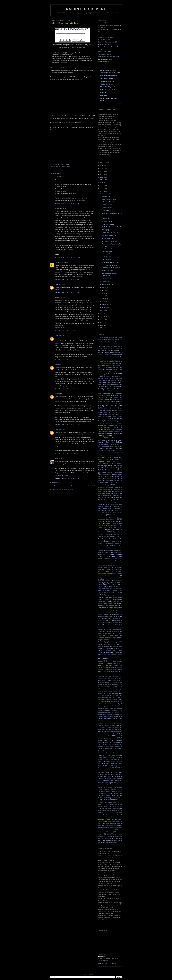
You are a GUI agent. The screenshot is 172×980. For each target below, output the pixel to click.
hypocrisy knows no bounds (114, 534)
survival (119, 738)
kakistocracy (109, 580)
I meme (105, 539)
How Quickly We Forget (109, 241)
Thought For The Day (109, 766)
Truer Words (101, 785)
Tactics (100, 740)
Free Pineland (118, 500)
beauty (115, 380)
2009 (102, 325)
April (104, 299)
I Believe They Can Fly (104, 536)
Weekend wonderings (110, 813)
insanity (100, 559)
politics (113, 652)
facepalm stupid (106, 485)
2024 (102, 171)
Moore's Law (119, 614)
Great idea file (102, 519)
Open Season (102, 636)
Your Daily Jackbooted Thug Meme (110, 840)
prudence (100, 661)
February (105, 304)
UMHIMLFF (101, 791)
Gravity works (118, 517)
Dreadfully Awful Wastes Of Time (107, 468)
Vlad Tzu (101, 800)
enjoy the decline (108, 479)
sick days (120, 702)
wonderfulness (114, 828)
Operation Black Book (115, 636)
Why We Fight (118, 825)
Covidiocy (101, 449)
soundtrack (119, 723)
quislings (116, 663)
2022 (102, 177)
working (107, 830)
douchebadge (102, 466)
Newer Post (53, 486)
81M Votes (108, 340)
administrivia (102, 350)
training (100, 781)
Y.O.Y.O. (120, 834)
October (105, 282)
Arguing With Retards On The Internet (110, 361)
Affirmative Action (116, 353)
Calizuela (114, 410)
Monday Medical (117, 612)
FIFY (110, 491)
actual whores (109, 348)
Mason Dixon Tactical (105, 52)
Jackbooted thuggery (105, 569)
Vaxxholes (101, 796)
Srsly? (120, 725)
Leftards (113, 584)
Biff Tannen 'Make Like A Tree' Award (109, 387)
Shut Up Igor (114, 702)
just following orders (113, 576)
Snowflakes (115, 710)
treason (112, 781)
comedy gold (118, 434)
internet (100, 563)
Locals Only (119, 593)
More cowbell (109, 616)
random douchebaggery (106, 667)
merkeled (104, 603)
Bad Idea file (112, 374)
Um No (120, 789)
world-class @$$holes (112, 832)
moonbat (112, 614)
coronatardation (105, 446)
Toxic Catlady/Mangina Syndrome (113, 779)
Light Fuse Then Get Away (105, 589)
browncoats (108, 399)
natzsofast (101, 621)
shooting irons (106, 702)
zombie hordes (105, 843)
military (120, 603)
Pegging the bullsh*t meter (113, 646)
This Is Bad (119, 762)
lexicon (106, 586)
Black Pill (116, 389)
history (120, 528)
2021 (102, 180)
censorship (101, 417)
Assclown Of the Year (114, 367)
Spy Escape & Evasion (105, 59)
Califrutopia (108, 410)
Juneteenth (119, 574)
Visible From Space (117, 798)
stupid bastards (117, 734)
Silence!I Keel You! (112, 706)
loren (56, 365)
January (105, 307)
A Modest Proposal (114, 342)
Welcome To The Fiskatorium (114, 817)
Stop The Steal (103, 732)
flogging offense (108, 496)
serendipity (119, 693)
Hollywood (108, 530)
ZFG (99, 843)
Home (73, 486)
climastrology (110, 429)
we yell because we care (115, 811)
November (106, 279)
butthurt (106, 408)
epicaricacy (102, 483)
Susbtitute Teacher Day (109, 235)
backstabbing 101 (103, 374)
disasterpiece (118, 459)
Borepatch (104, 93)
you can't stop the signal (104, 836)
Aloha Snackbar (117, 355)
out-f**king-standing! (110, 638)
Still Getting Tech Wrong (109, 202)
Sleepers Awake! (109, 708)
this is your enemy (104, 764)
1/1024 (112, 338)
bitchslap (111, 389)
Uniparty (110, 793)
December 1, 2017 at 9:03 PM (67, 331)
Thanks (106, 742)
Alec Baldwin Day (107, 355)
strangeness (112, 732)
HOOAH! (110, 532)
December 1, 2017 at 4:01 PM (67, 279)
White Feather (109, 826)
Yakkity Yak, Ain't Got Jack (110, 233)
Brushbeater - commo (105, 45)
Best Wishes (112, 382)
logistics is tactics (117, 595)
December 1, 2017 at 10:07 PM (68, 389)
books (100, 395)
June (104, 293)
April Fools (108, 359)
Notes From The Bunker (108, 90)
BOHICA (111, 391)
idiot (103, 550)
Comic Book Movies (108, 270)
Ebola (100, 474)
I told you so (118, 544)
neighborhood (105, 623)
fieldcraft (105, 491)
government (110, 515)
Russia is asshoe (113, 682)
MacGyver (115, 597)
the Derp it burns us (108, 744)
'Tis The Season (107, 205)
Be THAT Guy (109, 380)
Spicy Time (101, 725)
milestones (112, 603)
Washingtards (115, 808)
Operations (101, 638)
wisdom (100, 828)
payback (117, 642)
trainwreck (106, 781)
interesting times (117, 559)
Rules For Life (103, 682)
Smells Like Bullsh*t (105, 710)
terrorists (101, 742)
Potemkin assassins (107, 655)
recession (100, 674)
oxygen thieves (103, 640)
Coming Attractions (105, 436)
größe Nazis (110, 519)
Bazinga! (103, 380)
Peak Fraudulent (117, 644)
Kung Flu (106, 584)
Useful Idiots (118, 794)
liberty (111, 586)
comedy (110, 434)
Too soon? (119, 774)
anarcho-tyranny (102, 357)
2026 (102, 166)
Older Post (91, 486)
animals (117, 357)
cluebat (110, 432)
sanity (121, 683)
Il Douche (108, 550)
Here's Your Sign (110, 528)
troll (121, 783)
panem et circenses (116, 640)
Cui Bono (120, 451)
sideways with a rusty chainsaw (108, 704)
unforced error (111, 791)
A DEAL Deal (115, 340)
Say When (115, 685)
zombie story (114, 843)
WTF (116, 834)
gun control (118, 519)
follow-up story (117, 496)
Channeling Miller (103, 421)
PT (110, 661)
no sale (120, 627)
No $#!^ (105, 627)
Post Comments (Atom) (66, 490)
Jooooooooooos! (102, 574)
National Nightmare (113, 619)
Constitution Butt (114, 444)
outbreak (120, 638)
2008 (102, 328)
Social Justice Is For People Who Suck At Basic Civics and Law (110, 712)
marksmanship (118, 599)
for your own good (109, 500)
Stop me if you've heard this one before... (110, 729)
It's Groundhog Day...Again (108, 565)
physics (114, 650)
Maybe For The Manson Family (111, 227)
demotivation (110, 455)
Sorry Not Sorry (110, 723)
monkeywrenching (103, 614)
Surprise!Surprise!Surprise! (105, 738)
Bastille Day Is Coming (111, 378)
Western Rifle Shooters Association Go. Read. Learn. (110, 72)
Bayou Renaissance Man (109, 75)
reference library (109, 674)
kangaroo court (118, 580)
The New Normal (110, 755)
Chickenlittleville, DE (59, 53)
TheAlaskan (59, 284)
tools (99, 776)
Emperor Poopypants (111, 476)
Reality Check (114, 670)
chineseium (119, 423)
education (114, 474)
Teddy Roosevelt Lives (109, 199)
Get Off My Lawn (117, 510)
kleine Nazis (110, 582)
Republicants (119, 674)
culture (100, 453)
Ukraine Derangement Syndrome (107, 789)
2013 (102, 319)
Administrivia (106, 196)
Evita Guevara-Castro (114, 483)
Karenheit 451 (102, 582)
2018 (102, 188)
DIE (104, 459)
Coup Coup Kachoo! (116, 446)
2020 (102, 183)
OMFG (114, 633)
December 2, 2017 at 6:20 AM (67, 478)
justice (120, 578)
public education (117, 661)
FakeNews (117, 487)
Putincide (101, 663)
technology (119, 740)
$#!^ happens (107, 338)
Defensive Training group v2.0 (108, 42)
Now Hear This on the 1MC (113, 629)
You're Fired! (101, 838)
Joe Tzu (114, 572)
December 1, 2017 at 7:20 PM (67, 292)
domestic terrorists (109, 464)
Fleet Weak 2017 (107, 257)
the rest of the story (114, 757)
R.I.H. (121, 663)
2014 (102, 317)
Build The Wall (117, 399)
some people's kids (116, 721)
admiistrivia (119, 348)
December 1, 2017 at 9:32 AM (67, 203)
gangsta (107, 506)
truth (107, 785)
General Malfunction (108, 509)
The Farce (117, 747)
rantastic (100, 670)
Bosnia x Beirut (106, 395)
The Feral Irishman (107, 84)
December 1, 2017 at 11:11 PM (68, 454)
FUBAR (100, 502)
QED (105, 663)
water (121, 808)
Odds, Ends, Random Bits (110, 262)
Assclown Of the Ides (109, 365)
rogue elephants (107, 680)
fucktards (106, 504)
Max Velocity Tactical (105, 54)
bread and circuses (63, 166)
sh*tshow (107, 695)
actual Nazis (110, 346)
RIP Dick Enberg (107, 221)
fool (99, 498)
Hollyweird (101, 530)
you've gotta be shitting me (114, 838)
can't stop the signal (115, 412)
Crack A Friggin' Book (112, 449)
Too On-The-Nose (110, 774)
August (104, 287)
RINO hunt (107, 678)
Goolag (103, 515)
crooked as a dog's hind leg (107, 451)
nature (121, 619)
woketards (106, 828)
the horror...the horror (108, 749)
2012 (102, 322)
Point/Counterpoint (104, 653)
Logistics (109, 595)
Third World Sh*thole (109, 761)
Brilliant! (100, 397)
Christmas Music (103, 425)
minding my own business (106, 606)
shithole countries (105, 700)
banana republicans (112, 376)
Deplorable (119, 455)
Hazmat (108, 525)
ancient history (111, 357)
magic (107, 599)
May (104, 296)
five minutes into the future (111, 493)
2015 (102, 314)
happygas (101, 521)
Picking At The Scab (108, 224)
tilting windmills (108, 768)
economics (107, 474)
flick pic (100, 496)
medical (110, 601)
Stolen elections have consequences (112, 727)
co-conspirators (116, 432)
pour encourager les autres (110, 657)
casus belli (112, 415)
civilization (111, 425)
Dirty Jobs (110, 459)
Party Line (111, 642)
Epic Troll (119, 481)
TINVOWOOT (116, 768)
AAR (109, 344)
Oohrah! (120, 633)
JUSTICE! (101, 580)
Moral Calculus (102, 616)
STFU (100, 727)
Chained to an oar (115, 419)
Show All (120, 103)
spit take (107, 725)
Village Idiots (111, 796)
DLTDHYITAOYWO (108, 238)
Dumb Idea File (111, 472)
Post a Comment (55, 483)
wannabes (101, 806)
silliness (120, 706)
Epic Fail (113, 481)
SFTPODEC (101, 695)
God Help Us (105, 513)
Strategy (105, 734)
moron (115, 616)
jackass (120, 567)
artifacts (103, 363)
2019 (102, 186)
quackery (110, 663)
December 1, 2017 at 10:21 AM (67, 257)
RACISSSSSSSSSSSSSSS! (114, 665)
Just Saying (105, 230)
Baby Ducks (119, 372)
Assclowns (101, 370)
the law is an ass (110, 751)
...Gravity (101, 338)
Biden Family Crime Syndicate (107, 385)
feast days (110, 489)
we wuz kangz (102, 811)
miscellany (101, 610)
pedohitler (101, 646)
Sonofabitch (101, 723)
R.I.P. (100, 665)
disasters (101, 461)
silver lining (101, 708)
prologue (120, 659)
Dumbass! (119, 472)
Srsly (116, 725)
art (99, 363)
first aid (114, 491)
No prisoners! (112, 627)
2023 (102, 174)
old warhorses (107, 633)
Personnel (108, 651)
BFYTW (120, 382)
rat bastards (107, 670)
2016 (102, 311)
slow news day (118, 708)
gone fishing (113, 513)
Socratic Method (103, 721)
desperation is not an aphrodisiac (108, 457)
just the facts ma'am (110, 578)
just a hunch (102, 576)
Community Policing (114, 442)
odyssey (109, 631)
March (104, 302)
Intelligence (107, 559)
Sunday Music (116, 736)
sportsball (112, 725)
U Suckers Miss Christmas (115, 787)
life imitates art (118, 586)
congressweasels (103, 444)
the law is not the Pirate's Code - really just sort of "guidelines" (110, 753)
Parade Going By (103, 642)
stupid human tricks (104, 736)
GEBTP (120, 506)
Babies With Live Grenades (106, 372)
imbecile (113, 550)
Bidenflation (119, 385)
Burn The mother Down (115, 404)
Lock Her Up (102, 595)
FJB (121, 493)
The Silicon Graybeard (108, 81)
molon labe (108, 612)
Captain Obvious (103, 414)
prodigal (113, 659)
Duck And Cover (111, 470)
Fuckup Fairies (114, 504)
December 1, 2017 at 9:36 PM (67, 360)
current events (108, 453)
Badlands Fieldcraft (104, 62)
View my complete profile (108, 963)
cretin (120, 449)
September (106, 284)
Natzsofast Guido (110, 621)
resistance (101, 676)
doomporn (120, 464)
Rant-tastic (119, 667)
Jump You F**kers (112, 574)
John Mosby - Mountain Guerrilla (108, 57)
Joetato (120, 572)
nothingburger (102, 629)
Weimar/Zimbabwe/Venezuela (107, 815)
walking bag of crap (116, 804)
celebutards (119, 414)
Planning (120, 651)
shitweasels (114, 700)
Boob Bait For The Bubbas (113, 393)
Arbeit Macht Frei (117, 359)
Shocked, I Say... (107, 254)
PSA (106, 661)
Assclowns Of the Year (114, 370)
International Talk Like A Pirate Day (110, 561)
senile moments (108, 691)
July (103, 290)
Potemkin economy (117, 655)
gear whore (114, 506)
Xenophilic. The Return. (108, 78)
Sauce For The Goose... (105, 685)
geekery (100, 509)
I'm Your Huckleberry (111, 548)
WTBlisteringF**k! (108, 834)
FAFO (112, 485)
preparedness (103, 659)
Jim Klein (106, 571)
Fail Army (117, 485)
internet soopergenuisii (109, 563)
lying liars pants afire (105, 597)
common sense (110, 438)
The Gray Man (59, 262)
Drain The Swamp (115, 466)
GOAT (100, 513)
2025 (102, 169)
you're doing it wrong (117, 836)
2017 (102, 191)
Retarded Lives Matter (112, 676)
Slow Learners (106, 260)
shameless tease (114, 695)
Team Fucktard (109, 740)
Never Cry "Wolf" (114, 623)
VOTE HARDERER (109, 800)
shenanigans (105, 697)
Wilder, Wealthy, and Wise (109, 87)
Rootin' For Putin (117, 680)
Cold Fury (104, 96)
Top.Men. (104, 776)
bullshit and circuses (104, 402)
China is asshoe (110, 423)
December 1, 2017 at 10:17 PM (68, 425)
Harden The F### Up (111, 521)
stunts (110, 734)
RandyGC (58, 459)
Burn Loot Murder (103, 404)
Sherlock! (111, 697)
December (106, 194)
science (115, 687)
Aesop (57, 394)
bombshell (117, 391)
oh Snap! (114, 631)
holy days (116, 530)
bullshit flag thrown (117, 402)
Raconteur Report (86, 9)
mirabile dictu (118, 608)
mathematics (102, 601)
